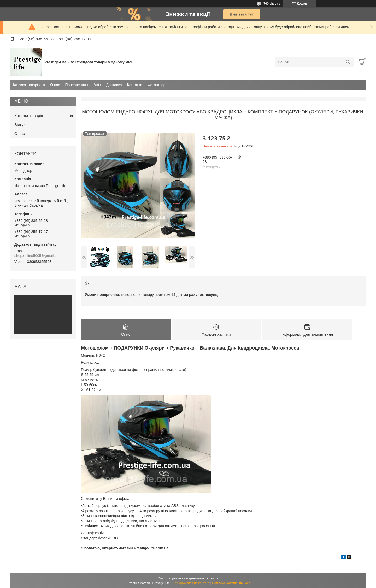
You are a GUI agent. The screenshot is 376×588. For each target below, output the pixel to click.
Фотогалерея (158, 85)
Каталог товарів (26, 85)
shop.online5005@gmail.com (38, 256)
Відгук (20, 125)
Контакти (135, 85)
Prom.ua (212, 578)
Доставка (114, 85)
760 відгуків (272, 4)
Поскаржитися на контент (191, 583)
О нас (55, 85)
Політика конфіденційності (231, 583)
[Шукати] (348, 62)
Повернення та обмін (83, 85)
